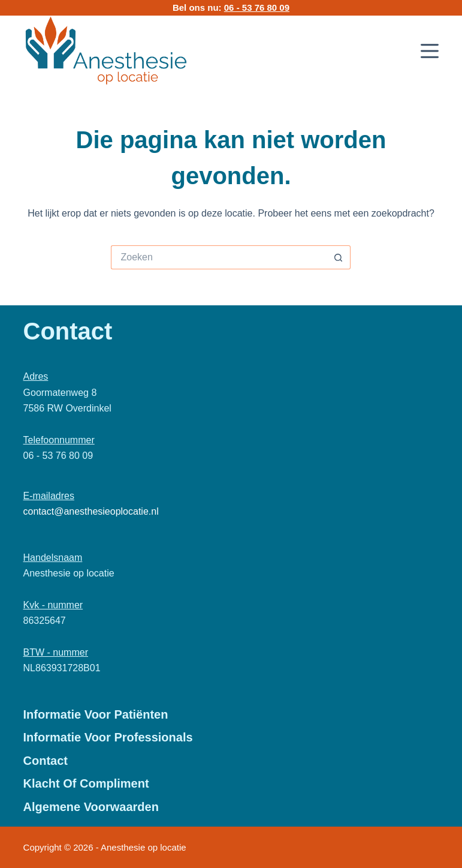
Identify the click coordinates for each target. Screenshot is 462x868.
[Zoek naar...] (219, 257)
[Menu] (430, 51)
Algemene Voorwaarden (91, 807)
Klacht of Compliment (86, 783)
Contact (46, 761)
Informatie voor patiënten (96, 714)
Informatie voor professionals (108, 737)
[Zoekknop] (339, 257)
